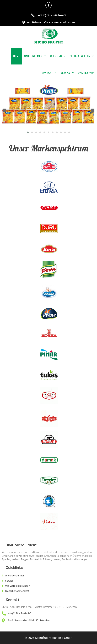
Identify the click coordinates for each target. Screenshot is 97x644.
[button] (28, 132)
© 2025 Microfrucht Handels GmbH (49, 638)
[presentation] (4, 110)
